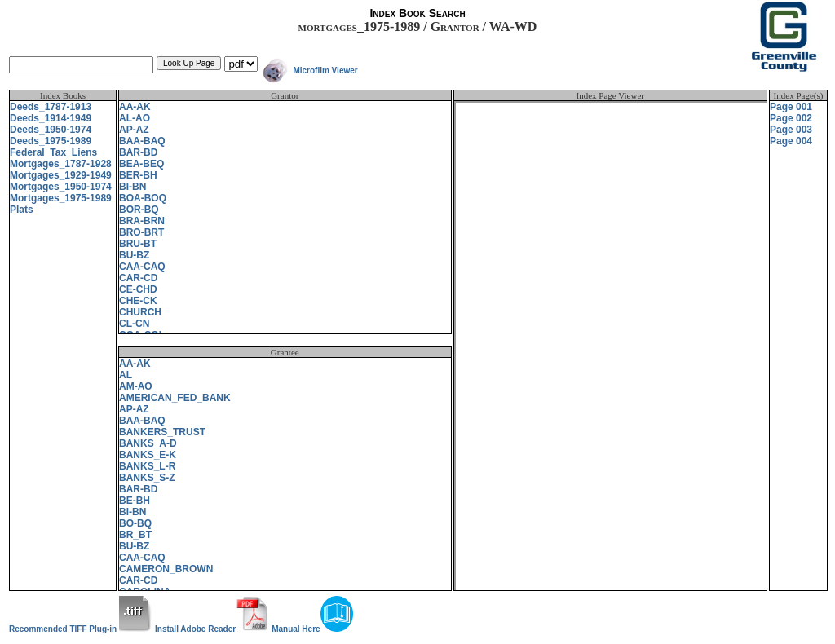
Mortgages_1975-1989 (61, 198)
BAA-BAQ (142, 141)
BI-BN (133, 187)
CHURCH (140, 312)
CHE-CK (138, 301)
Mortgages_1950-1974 (61, 187)
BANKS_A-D (148, 443)
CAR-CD (138, 278)
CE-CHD (138, 289)
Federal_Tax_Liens (53, 152)
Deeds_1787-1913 (51, 107)
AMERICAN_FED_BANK (175, 398)
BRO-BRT (141, 232)
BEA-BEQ (141, 164)
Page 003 (791, 130)
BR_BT (135, 535)
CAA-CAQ (142, 267)
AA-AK (135, 107)
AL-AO (135, 118)
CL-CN (134, 324)
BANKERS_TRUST (162, 432)
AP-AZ (134, 130)
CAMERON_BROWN (166, 569)
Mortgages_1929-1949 (61, 175)
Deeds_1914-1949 (51, 118)
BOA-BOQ (143, 198)
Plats (22, 210)
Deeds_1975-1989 (51, 141)
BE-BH (135, 501)
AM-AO (136, 386)
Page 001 (791, 107)
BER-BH (138, 175)
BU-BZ (134, 255)
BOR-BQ (139, 210)
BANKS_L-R (147, 466)
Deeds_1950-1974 (51, 130)
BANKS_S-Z (147, 478)
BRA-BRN (142, 221)
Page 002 (791, 118)
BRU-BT (138, 244)
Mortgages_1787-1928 (61, 164)
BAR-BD (138, 152)
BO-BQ (135, 523)
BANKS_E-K (148, 455)
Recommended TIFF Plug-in (80, 629)
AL (126, 375)
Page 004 (791, 141)
